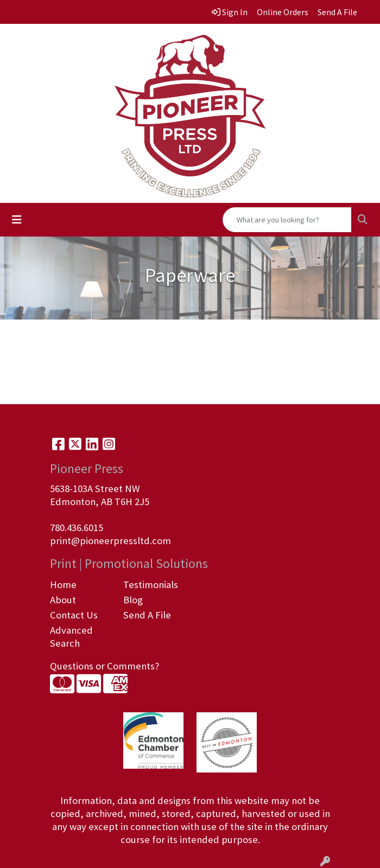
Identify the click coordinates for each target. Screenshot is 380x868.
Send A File (147, 615)
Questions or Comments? (104, 666)
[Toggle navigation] (17, 220)
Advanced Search (71, 637)
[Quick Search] (287, 220)
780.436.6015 (77, 528)
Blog (133, 600)
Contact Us (74, 615)
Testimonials (151, 585)
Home (63, 585)
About (63, 600)
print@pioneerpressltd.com (110, 541)
